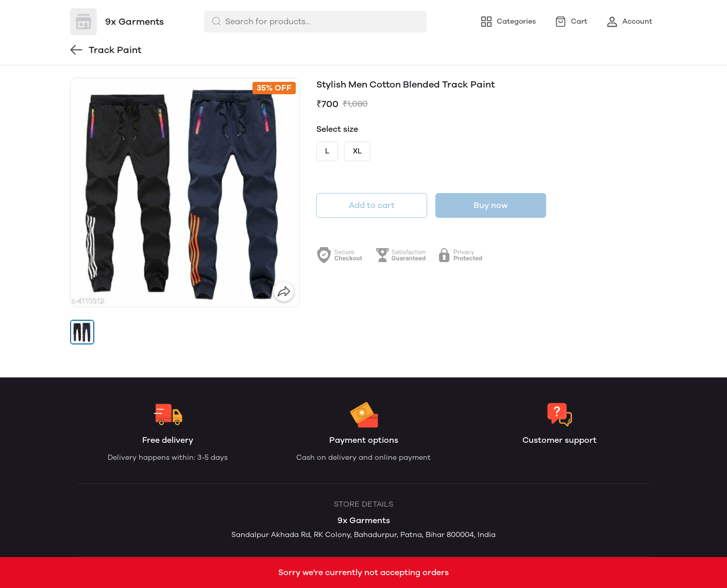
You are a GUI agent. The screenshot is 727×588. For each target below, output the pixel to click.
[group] (185, 193)
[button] (82, 332)
